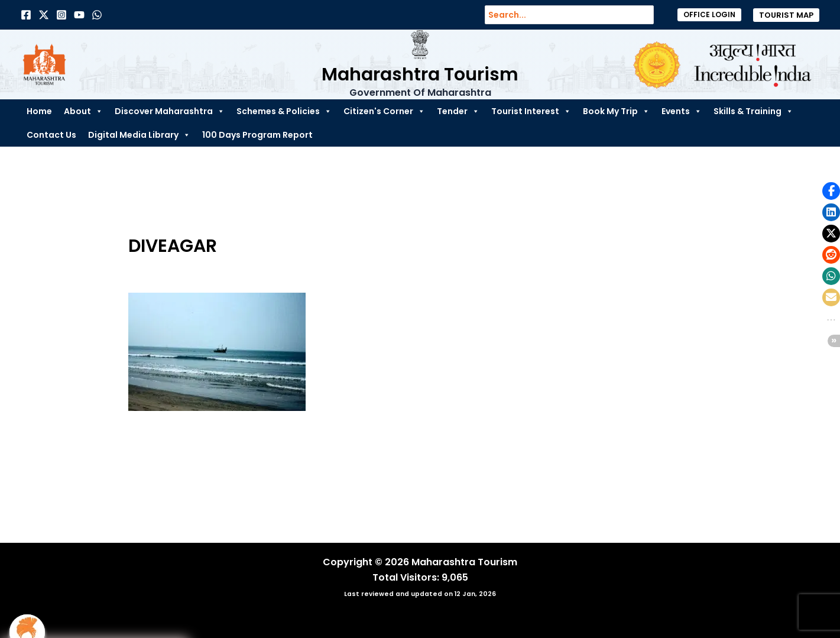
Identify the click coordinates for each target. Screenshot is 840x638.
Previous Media (110, 491)
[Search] (651, 15)
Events (682, 111)
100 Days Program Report (257, 135)
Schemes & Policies (284, 111)
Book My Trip (616, 111)
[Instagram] (61, 15)
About (83, 111)
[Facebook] (26, 15)
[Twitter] (44, 15)
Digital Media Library (139, 135)
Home (39, 111)
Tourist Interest (531, 111)
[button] (709, 15)
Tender (458, 111)
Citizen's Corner (384, 111)
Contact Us (51, 135)
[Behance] (79, 15)
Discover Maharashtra (170, 111)
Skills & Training (753, 111)
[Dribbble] (97, 15)
